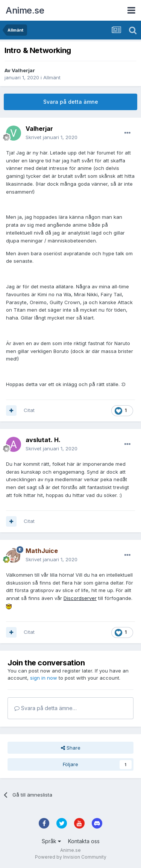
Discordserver (80, 598)
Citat (29, 410)
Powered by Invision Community (71, 857)
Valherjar (23, 70)
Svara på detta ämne (71, 102)
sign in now (44, 678)
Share (71, 748)
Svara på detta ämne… (45, 708)
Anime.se (25, 10)
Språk (51, 841)
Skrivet (52, 137)
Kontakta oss (84, 841)
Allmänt (52, 77)
